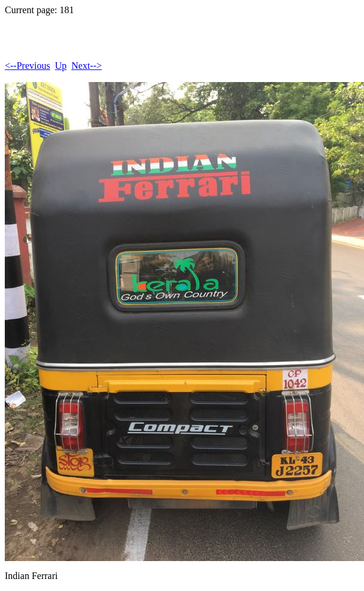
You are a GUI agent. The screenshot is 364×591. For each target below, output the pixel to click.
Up (61, 66)
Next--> (87, 66)
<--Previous (28, 66)
